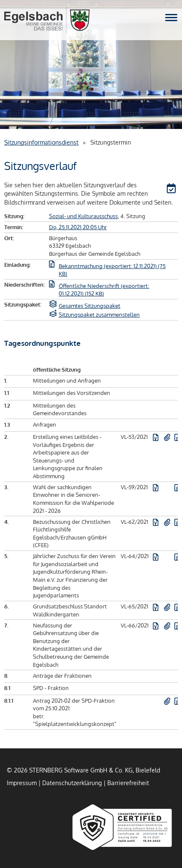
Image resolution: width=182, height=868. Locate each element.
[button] (172, 189)
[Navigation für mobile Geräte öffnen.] (171, 18)
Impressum (22, 783)
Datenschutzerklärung (72, 783)
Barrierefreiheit (128, 783)
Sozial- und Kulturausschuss (83, 216)
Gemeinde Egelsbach (47, 20)
